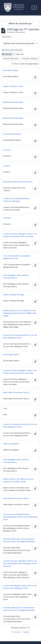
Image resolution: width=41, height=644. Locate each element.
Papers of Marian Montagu (14, 295)
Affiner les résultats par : (21, 23)
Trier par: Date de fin (11, 59)
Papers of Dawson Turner (13, 86)
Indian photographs (11, 444)
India (5, 408)
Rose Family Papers (11, 70)
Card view (7, 54)
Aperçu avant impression (12, 50)
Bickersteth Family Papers (13, 118)
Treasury (7, 166)
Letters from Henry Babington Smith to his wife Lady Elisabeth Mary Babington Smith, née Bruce (20, 564)
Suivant (26, 632)
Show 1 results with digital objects (25, 64)
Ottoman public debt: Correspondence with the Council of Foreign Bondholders (19, 540)
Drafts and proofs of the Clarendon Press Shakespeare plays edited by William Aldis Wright (20, 313)
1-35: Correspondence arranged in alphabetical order (17, 257)
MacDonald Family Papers (13, 102)
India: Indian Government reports (16, 392)
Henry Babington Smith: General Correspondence (16, 277)
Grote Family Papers (11, 355)
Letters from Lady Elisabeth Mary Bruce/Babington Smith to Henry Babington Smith (20, 517)
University (7, 150)
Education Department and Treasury (18, 182)
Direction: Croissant (30, 59)
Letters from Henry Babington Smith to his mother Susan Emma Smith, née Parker (20, 235)
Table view (19, 54)
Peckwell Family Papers (12, 134)
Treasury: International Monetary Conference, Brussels (16, 200)
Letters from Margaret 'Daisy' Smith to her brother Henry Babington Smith (20, 587)
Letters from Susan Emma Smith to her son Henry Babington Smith (20, 336)
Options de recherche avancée (19, 43)
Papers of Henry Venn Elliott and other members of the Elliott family (19, 480)
